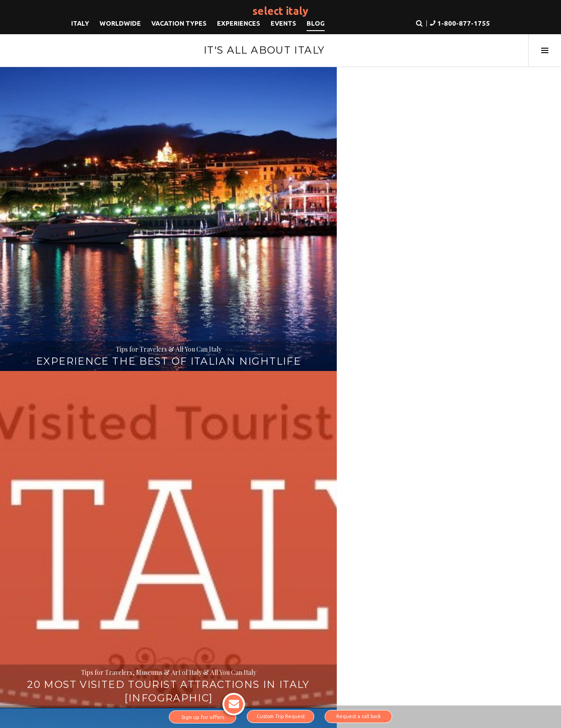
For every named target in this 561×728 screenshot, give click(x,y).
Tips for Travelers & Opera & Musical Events (468, 186)
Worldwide (120, 25)
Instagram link (111, 670)
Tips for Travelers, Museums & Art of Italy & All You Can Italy (280, 167)
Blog (316, 25)
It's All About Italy (264, 50)
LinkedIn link (84, 670)
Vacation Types (179, 25)
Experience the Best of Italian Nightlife (93, 205)
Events (283, 25)
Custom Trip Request (281, 717)
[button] (455, 25)
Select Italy (280, 11)
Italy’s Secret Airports (280, 399)
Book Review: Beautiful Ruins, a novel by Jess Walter (93, 385)
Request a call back (358, 717)
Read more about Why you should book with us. (280, 566)
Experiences (239, 25)
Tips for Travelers (280, 387)
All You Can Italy (94, 359)
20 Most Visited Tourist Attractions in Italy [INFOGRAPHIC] (281, 198)
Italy (80, 25)
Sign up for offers (209, 715)
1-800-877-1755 (443, 608)
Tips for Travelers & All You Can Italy (93, 186)
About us (84, 606)
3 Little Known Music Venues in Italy (468, 205)
